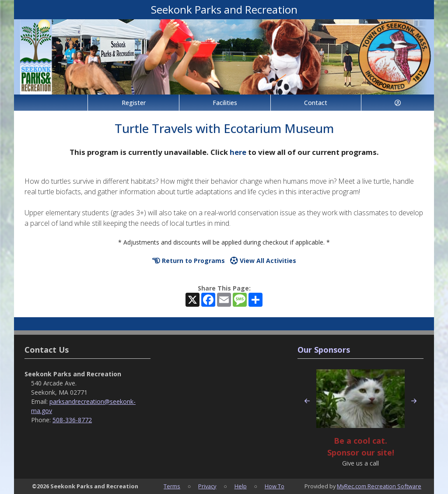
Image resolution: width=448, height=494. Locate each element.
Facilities (225, 103)
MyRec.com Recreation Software (379, 486)
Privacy (207, 486)
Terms (172, 486)
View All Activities (263, 261)
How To (275, 486)
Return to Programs (189, 261)
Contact (316, 103)
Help (241, 486)
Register (134, 103)
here (238, 152)
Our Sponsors (324, 350)
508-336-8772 (72, 420)
